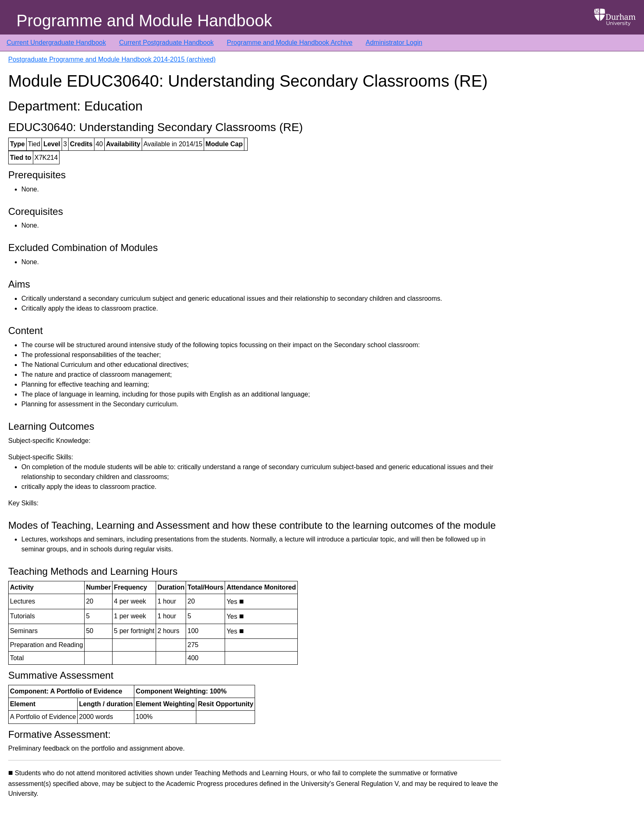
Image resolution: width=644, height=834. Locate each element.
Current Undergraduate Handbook (56, 43)
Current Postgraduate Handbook (166, 43)
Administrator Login (394, 43)
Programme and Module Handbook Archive (290, 43)
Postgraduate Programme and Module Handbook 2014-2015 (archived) (112, 59)
